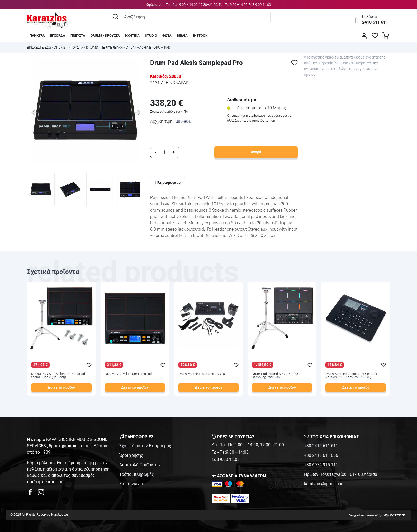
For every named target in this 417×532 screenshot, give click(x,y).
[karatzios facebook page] (32, 494)
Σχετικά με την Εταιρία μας (145, 446)
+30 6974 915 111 (321, 465)
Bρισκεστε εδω (39, 47)
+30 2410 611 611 (321, 446)
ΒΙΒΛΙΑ (182, 35)
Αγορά (256, 152)
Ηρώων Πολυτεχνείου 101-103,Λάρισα (341, 474)
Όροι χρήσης (131, 455)
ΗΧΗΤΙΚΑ (132, 35)
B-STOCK (200, 35)
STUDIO (151, 35)
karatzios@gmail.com (324, 484)
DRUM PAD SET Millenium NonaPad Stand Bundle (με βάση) (58, 376)
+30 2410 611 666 (321, 455)
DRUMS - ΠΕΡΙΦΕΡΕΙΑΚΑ (105, 47)
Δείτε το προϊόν (61, 388)
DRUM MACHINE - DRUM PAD (148, 47)
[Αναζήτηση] (115, 17)
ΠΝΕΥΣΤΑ (78, 35)
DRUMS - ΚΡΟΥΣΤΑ (105, 35)
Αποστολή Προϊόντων (140, 465)
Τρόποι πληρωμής (137, 474)
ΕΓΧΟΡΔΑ (58, 35)
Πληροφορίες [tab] (168, 182)
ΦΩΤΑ (167, 35)
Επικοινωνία (131, 484)
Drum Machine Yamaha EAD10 (202, 374)
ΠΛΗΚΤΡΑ (37, 35)
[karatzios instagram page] (41, 494)
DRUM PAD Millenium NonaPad (128, 374)
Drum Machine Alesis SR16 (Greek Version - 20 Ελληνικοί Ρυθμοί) (351, 376)
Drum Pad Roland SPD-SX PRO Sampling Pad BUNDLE (275, 376)
